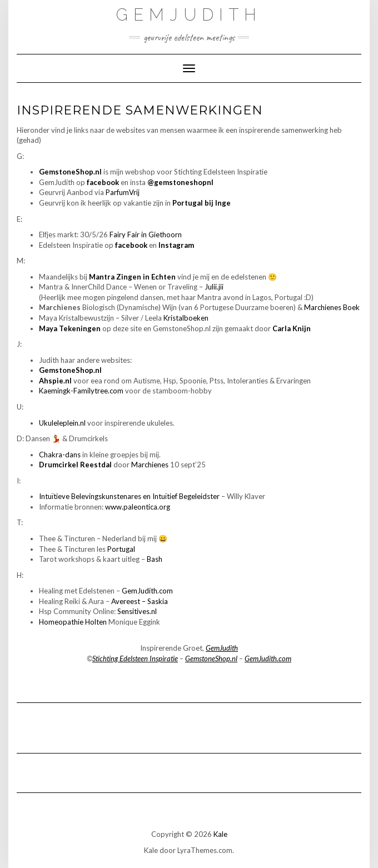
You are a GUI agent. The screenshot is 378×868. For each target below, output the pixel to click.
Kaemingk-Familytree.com (81, 391)
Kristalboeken (186, 318)
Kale (220, 834)
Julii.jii (214, 287)
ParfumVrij (123, 192)
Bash (155, 559)
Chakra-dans (60, 455)
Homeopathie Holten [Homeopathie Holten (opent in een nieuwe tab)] (73, 622)
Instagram (176, 245)
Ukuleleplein (59, 423)
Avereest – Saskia (140, 601)
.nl (82, 423)
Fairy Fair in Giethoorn (146, 235)
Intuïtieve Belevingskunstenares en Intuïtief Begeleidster (129, 496)
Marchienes (150, 465)
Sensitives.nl (137, 611)
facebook (103, 182)
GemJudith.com (147, 591)
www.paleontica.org (138, 507)
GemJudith (189, 15)
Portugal (121, 549)
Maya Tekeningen (70, 328)
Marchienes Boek (332, 307)
